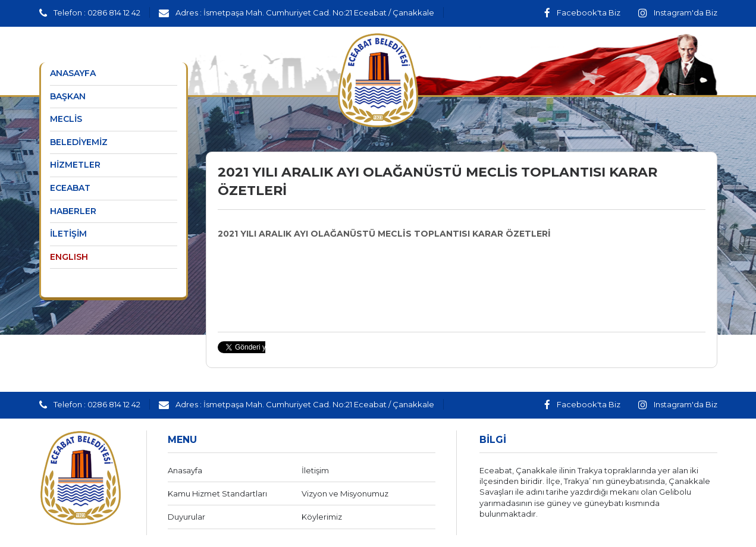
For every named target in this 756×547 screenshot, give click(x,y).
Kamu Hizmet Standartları (217, 493)
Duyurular (186, 517)
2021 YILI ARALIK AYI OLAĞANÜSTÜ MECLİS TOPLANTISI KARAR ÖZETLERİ (384, 234)
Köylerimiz (322, 517)
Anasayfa (185, 470)
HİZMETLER (75, 165)
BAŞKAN (68, 96)
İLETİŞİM (68, 234)
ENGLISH (69, 257)
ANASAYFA (73, 73)
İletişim (315, 470)
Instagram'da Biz (678, 12)
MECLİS (66, 119)
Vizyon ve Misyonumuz (345, 493)
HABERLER (73, 211)
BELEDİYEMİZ (79, 142)
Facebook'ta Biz (582, 12)
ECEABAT (70, 188)
